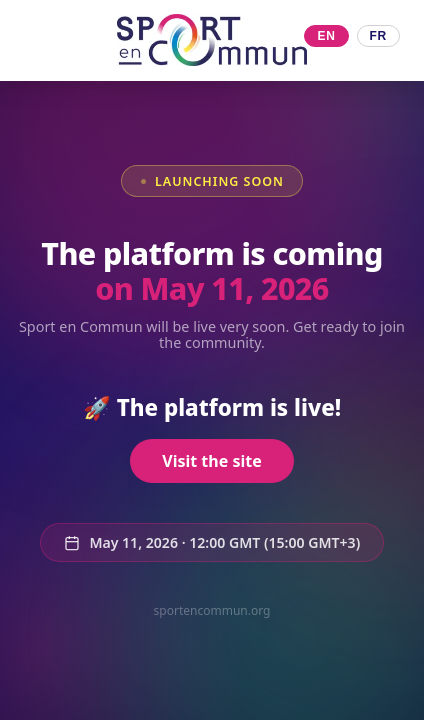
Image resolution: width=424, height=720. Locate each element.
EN (326, 36)
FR (378, 36)
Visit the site (211, 462)
